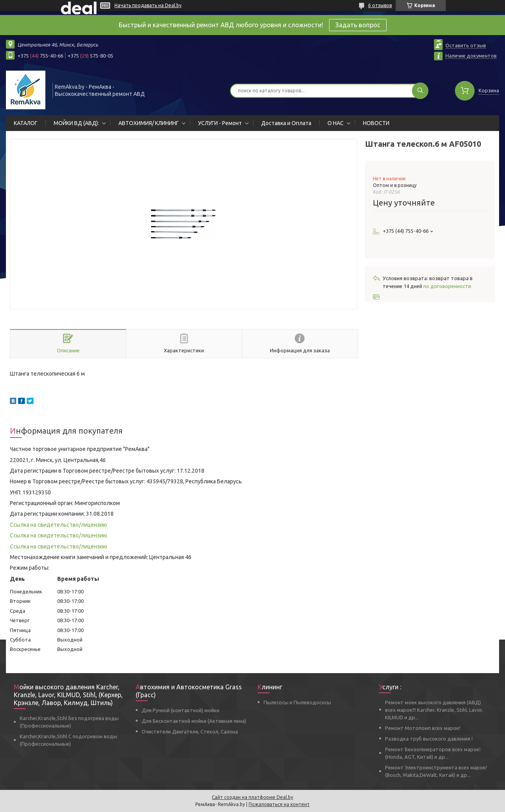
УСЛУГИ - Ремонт (220, 123)
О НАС (336, 123)
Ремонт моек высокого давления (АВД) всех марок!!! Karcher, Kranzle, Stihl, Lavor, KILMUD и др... (434, 710)
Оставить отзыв (466, 45)
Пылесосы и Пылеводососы (297, 702)
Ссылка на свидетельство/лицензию (59, 525)
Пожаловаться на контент (279, 804)
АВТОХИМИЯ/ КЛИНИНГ (149, 123)
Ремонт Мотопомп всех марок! (423, 728)
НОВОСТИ (376, 123)
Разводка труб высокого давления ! (429, 739)
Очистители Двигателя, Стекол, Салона (190, 732)
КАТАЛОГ (26, 123)
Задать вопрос (358, 25)
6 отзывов (380, 5)
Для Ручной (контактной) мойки (180, 710)
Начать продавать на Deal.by (148, 5)
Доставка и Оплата (286, 123)
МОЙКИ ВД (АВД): (76, 123)
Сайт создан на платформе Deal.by (252, 797)
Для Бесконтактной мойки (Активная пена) (194, 721)
